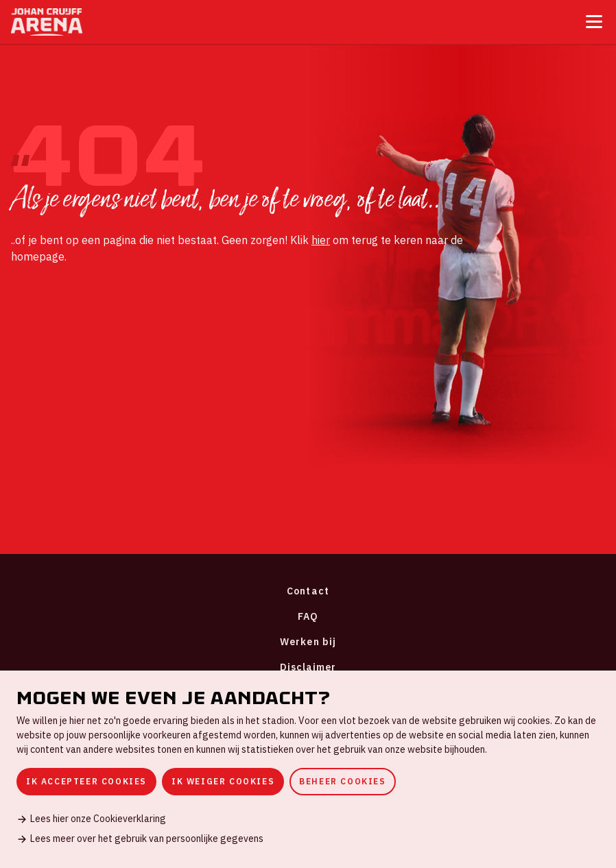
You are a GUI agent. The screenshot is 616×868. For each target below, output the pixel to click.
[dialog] (308, 769)
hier (321, 240)
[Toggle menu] (594, 22)
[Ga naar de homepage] (47, 22)
